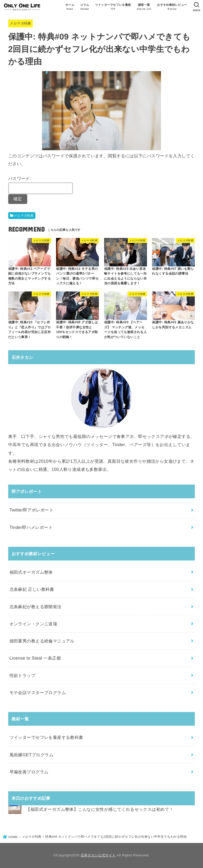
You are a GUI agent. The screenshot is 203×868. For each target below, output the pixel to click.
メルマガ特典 (20, 23)
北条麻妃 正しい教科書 (32, 589)
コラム (85, 7)
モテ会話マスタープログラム (38, 693)
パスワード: (41, 185)
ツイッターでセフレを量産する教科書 (46, 737)
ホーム (70, 7)
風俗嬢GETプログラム (31, 755)
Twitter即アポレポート (31, 510)
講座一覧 (144, 7)
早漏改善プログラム (29, 772)
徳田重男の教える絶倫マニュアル (42, 641)
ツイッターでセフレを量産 (113, 7)
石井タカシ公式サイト (98, 855)
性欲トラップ (22, 675)
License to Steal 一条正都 (35, 658)
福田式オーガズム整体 (31, 572)
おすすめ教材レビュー (172, 7)
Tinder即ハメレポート (31, 527)
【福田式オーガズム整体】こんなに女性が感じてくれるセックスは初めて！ (100, 809)
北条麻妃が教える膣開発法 (36, 607)
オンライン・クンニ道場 (33, 624)
